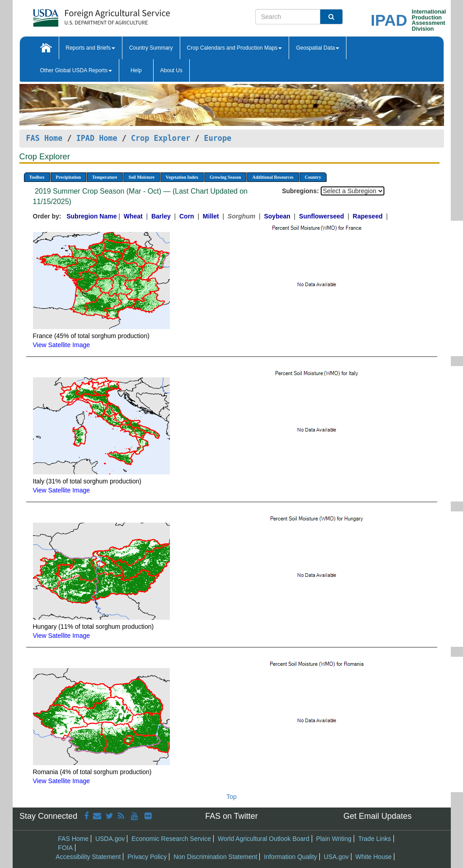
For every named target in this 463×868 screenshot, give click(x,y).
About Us (171, 70)
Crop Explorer (161, 138)
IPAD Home (97, 138)
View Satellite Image (62, 345)
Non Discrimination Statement (215, 857)
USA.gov (336, 857)
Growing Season (225, 177)
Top (231, 797)
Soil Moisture (142, 177)
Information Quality (290, 857)
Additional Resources (273, 177)
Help (136, 70)
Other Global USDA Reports (76, 70)
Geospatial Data (318, 48)
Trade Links (375, 839)
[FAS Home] (79, 15)
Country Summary (151, 48)
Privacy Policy (147, 857)
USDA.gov (110, 839)
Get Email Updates (377, 816)
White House (374, 857)
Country (313, 177)
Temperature (105, 177)
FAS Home (44, 138)
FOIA (65, 848)
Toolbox (37, 177)
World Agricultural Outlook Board (264, 839)
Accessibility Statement (88, 857)
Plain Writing (334, 839)
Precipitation (68, 177)
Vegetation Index (182, 177)
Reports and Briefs (91, 48)
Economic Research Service (171, 839)
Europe (218, 138)
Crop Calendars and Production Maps (235, 48)
